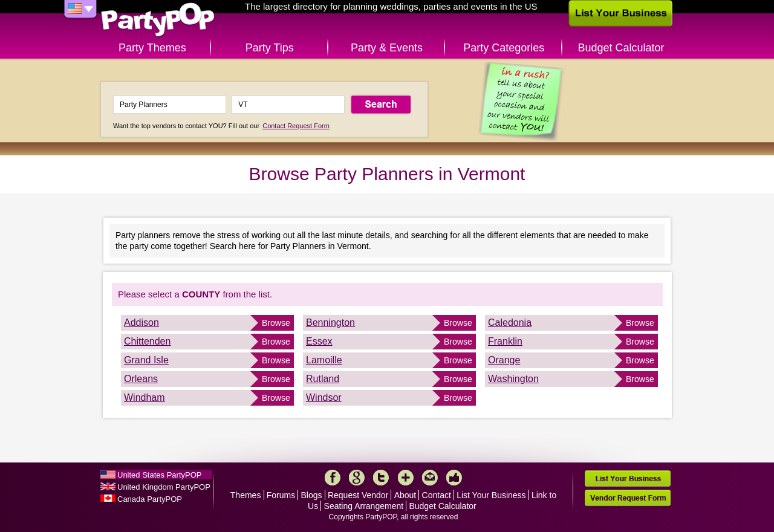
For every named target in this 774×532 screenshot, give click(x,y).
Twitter (381, 478)
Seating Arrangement (364, 506)
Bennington (330, 323)
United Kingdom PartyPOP (164, 487)
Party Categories (504, 48)
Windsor (324, 397)
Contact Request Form (296, 126)
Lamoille (324, 360)
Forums (281, 495)
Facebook (333, 478)
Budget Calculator (621, 48)
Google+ (357, 478)
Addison (141, 323)
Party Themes (152, 48)
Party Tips (270, 48)
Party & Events (387, 48)
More (406, 478)
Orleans (141, 379)
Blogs (312, 495)
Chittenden (147, 341)
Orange (504, 360)
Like (454, 478)
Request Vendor (358, 495)
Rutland (323, 379)
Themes (246, 495)
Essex (319, 341)
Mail (430, 478)
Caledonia (510, 323)
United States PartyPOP (159, 475)
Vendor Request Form (628, 498)
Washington (513, 379)
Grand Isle (146, 360)
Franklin (505, 341)
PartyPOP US (158, 20)
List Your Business (491, 495)
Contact (437, 495)
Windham (145, 397)
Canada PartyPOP (150, 499)
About (405, 495)
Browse (276, 323)
